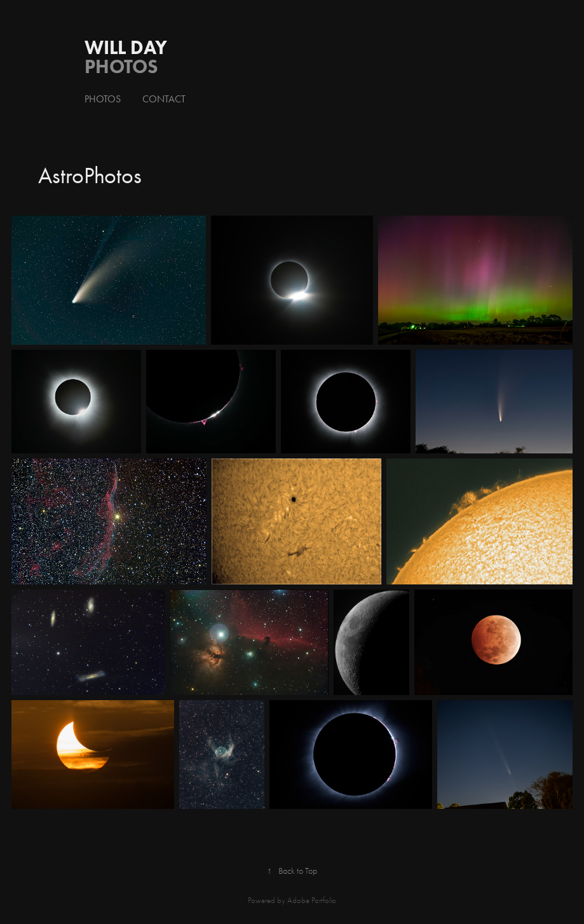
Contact (164, 99)
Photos (103, 99)
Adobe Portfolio (312, 900)
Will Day (126, 47)
